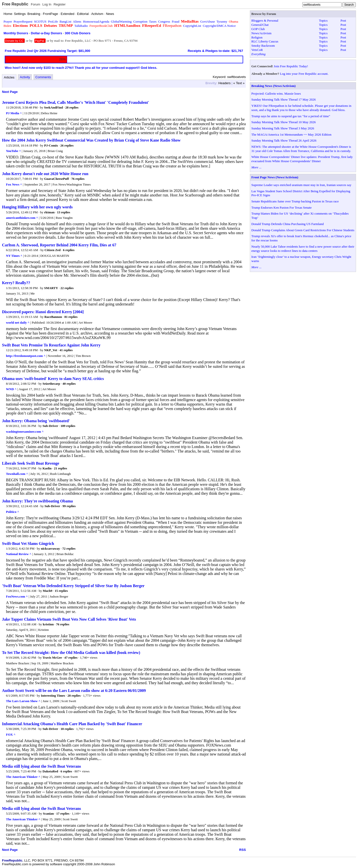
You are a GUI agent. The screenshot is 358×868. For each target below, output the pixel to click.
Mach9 (47, 591)
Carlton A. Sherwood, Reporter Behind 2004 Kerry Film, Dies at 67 (59, 245)
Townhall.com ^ (17, 474)
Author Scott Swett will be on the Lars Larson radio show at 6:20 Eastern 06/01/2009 (74, 691)
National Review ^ (19, 554)
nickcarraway (51, 548)
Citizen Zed (53, 250)
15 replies (61, 591)
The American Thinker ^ (23, 777)
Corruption (140, 21)
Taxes (153, 21)
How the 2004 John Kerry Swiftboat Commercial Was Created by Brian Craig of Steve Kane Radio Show (91, 140)
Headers (224, 83)
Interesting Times (53, 696)
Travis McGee (52, 658)
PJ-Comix (51, 145)
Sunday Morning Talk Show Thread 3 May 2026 (283, 128)
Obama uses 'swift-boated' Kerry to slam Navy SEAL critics (53, 379)
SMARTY (51, 288)
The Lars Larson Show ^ (23, 701)
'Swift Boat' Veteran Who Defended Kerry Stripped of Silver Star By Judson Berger (73, 586)
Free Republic (15, 4)
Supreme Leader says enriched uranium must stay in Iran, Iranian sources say (301, 185)
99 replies (69, 506)
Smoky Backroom (263, 46)
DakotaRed (50, 771)
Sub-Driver (50, 426)
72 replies (69, 548)
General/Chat (260, 25)
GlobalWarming (121, 21)
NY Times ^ (14, 256)
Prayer (8, 21)
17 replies (63, 813)
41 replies (66, 350)
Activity (25, 77)
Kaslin (47, 468)
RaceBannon (53, 317)
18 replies (67, 729)
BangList (66, 21)
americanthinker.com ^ (22, 218)
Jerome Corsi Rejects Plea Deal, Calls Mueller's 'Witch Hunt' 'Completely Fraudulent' (76, 102)
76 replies (78, 179)
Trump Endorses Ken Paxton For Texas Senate (281, 208)
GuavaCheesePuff (57, 179)
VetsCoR (257, 50)
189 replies (68, 426)
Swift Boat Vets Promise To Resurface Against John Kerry (51, 345)
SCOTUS (40, 21)
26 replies (67, 145)
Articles (9, 77)
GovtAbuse (207, 21)
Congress (164, 21)
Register (59, 4)
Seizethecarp (51, 384)
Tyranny (222, 21)
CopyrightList (192, 26)
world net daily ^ (18, 322)
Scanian (48, 813)
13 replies (64, 212)
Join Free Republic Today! (291, 66)
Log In (47, 4)
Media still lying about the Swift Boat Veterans (42, 766)
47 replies (71, 658)
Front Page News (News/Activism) (275, 177)
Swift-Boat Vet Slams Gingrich (28, 544)
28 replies (72, 107)
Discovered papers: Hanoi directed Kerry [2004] (43, 312)
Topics (323, 20)
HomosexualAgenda (96, 21)
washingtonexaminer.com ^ (25, 432)
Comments (43, 77)
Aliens (77, 21)
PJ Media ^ (14, 113)
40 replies (69, 384)
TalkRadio (81, 26)
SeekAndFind (53, 107)
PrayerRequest (23, 21)
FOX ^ (11, 735)
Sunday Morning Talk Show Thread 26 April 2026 (284, 140)
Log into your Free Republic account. (304, 74)
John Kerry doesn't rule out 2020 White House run (45, 174)
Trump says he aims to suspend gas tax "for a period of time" (291, 116)
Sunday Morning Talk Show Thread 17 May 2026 (284, 99)
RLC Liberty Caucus (265, 41)
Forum (36, 4)
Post (343, 20)
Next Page (10, 92)
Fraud (176, 21)
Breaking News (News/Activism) (273, 86)
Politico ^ (13, 512)
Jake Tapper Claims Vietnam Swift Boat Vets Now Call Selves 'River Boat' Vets (69, 619)
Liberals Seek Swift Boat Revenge (31, 463)
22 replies (67, 288)
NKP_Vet (51, 350)
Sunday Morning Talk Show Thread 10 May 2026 (284, 122)
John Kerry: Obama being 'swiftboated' (36, 421)
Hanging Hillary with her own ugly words (37, 207)
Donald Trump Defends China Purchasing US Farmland (288, 224)
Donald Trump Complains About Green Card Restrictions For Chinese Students (303, 230)
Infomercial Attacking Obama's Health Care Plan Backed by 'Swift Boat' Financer (72, 724)
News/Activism (261, 33)
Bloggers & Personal (265, 20)
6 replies (69, 250)
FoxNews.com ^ (17, 596)
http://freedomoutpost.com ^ (26, 356)
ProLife (53, 21)
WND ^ (11, 389)
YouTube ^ (13, 151)
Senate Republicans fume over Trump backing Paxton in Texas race (295, 201)
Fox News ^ (14, 184)
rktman (49, 212)
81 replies (71, 317)
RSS (243, 850)
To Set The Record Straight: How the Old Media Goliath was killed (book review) (71, 653)
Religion (257, 37)
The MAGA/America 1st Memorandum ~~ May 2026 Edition (291, 134)
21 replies (61, 468)
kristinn (48, 624)
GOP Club (258, 29)
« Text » (239, 83)
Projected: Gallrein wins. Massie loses (276, 94)
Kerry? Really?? (16, 283)
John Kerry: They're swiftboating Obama (37, 501)
